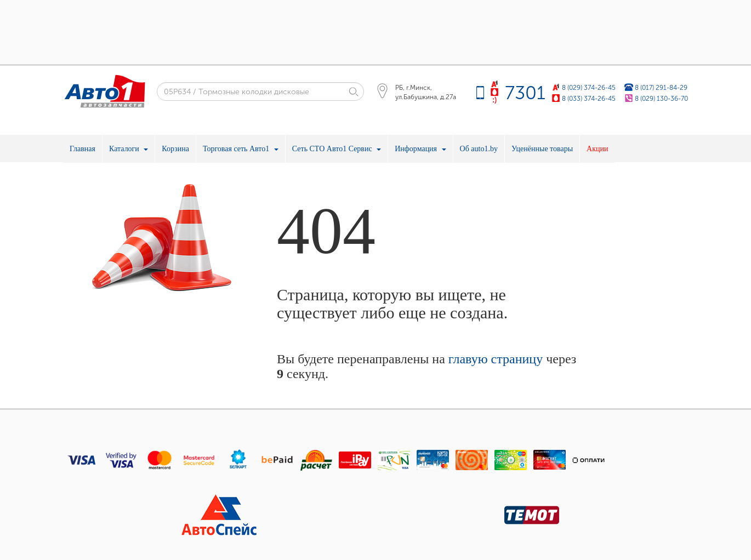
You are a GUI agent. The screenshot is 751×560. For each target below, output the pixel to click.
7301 (525, 93)
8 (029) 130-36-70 (661, 98)
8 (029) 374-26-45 (589, 87)
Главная (83, 149)
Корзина (175, 149)
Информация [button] (420, 149)
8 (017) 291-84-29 (661, 87)
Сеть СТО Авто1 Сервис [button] (337, 149)
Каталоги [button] (129, 149)
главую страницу (496, 359)
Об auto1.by (479, 149)
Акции (597, 149)
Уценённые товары (542, 149)
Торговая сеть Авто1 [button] (241, 149)
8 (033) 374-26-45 (589, 98)
